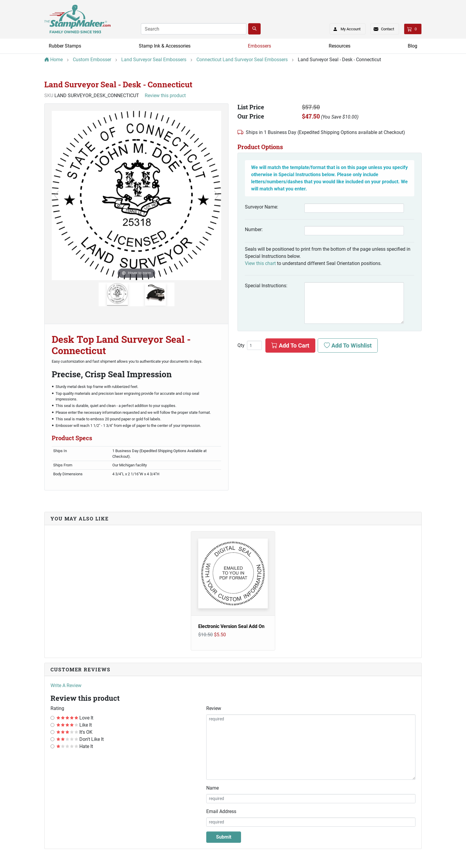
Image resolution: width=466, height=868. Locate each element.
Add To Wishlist (348, 345)
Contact (388, 29)
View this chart (260, 263)
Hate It (75, 746)
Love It (75, 718)
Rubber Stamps (65, 46)
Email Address (221, 811)
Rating (57, 708)
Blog (413, 46)
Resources (340, 46)
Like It (74, 725)
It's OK (74, 732)
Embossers (259, 46)
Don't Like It (80, 739)
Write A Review (66, 685)
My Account (345, 28)
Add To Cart (290, 345)
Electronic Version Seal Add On (231, 626)
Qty (241, 345)
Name (212, 788)
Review (214, 708)
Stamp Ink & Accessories (165, 46)
